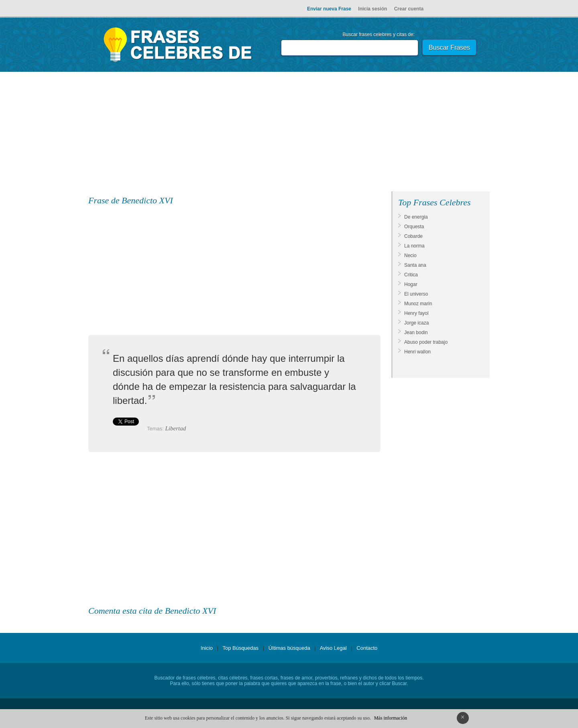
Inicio (207, 648)
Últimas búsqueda (289, 648)
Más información (391, 718)
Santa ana (415, 265)
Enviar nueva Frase (329, 9)
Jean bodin (416, 333)
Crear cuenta (409, 9)
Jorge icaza (416, 323)
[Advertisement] (289, 133)
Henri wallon (417, 352)
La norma (414, 246)
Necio (410, 256)
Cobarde (413, 236)
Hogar (411, 284)
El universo (416, 294)
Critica (411, 275)
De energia (416, 217)
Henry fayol (416, 313)
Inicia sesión (372, 9)
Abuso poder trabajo (426, 342)
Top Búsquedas (240, 648)
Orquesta (414, 227)
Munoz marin (418, 304)
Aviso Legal (333, 648)
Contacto (367, 648)
